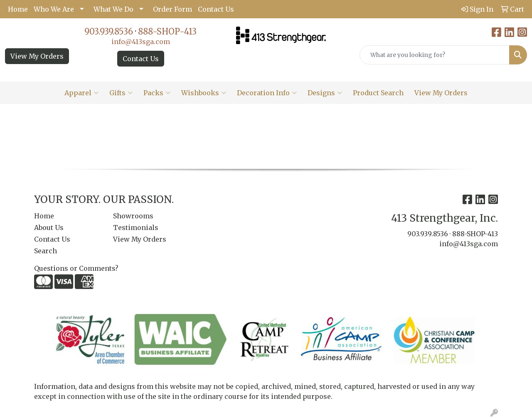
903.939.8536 (109, 31)
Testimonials (136, 228)
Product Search (378, 93)
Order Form (172, 9)
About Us (49, 228)
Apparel (81, 93)
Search (46, 251)
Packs (157, 93)
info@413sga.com (141, 42)
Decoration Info (267, 93)
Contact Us (216, 9)
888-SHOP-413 (167, 31)
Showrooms (133, 216)
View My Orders (37, 56)
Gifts (121, 93)
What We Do (113, 9)
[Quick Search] (435, 55)
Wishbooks (204, 93)
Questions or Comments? (76, 268)
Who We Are (54, 9)
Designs (325, 93)
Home (18, 9)
